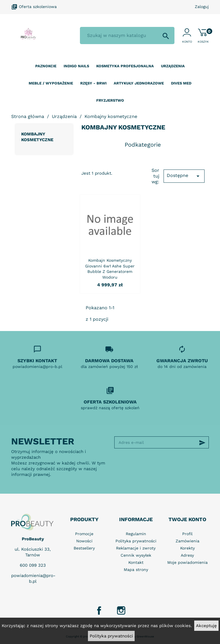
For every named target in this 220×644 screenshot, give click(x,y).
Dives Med (181, 83)
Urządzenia (173, 66)
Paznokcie (46, 66)
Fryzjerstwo (110, 100)
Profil (187, 534)
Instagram (121, 610)
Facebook (99, 610)
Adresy (187, 555)
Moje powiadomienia (187, 562)
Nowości (84, 541)
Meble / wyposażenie (51, 83)
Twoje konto (187, 519)
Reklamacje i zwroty (136, 548)
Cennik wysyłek (136, 555)
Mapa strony (136, 570)
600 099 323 (33, 565)
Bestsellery (84, 548)
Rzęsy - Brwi (93, 83)
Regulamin (136, 534)
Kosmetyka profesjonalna (125, 66)
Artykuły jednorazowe (139, 83)
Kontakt (136, 562)
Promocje (84, 534)
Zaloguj (202, 7)
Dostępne (184, 176)
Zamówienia (187, 541)
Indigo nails (76, 66)
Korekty (187, 548)
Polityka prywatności (111, 636)
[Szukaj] (127, 36)
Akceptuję (206, 626)
